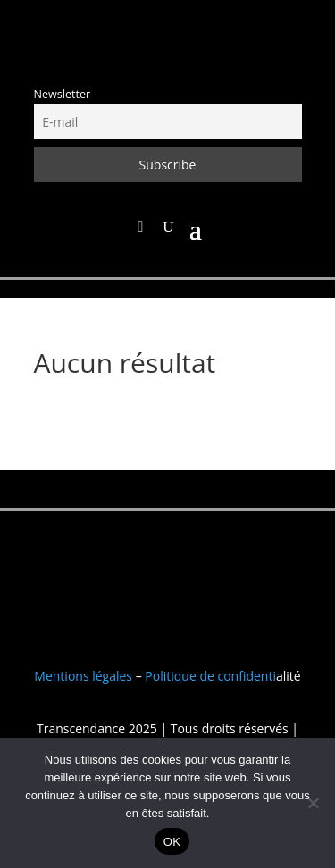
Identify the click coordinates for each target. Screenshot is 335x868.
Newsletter (63, 94)
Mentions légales (83, 676)
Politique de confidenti (210, 676)
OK (172, 842)
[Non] (313, 803)
